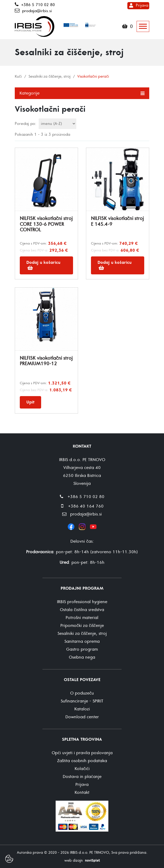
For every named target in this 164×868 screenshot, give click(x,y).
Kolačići (82, 769)
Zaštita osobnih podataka (82, 761)
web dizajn (74, 860)
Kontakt (82, 792)
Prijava (142, 5)
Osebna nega (82, 657)
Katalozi (82, 709)
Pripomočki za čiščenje (82, 626)
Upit (30, 402)
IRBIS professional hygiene (82, 602)
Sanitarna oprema (82, 641)
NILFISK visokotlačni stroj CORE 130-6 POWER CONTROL (46, 224)
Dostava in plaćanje (82, 777)
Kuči (18, 76)
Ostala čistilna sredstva (82, 610)
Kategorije (82, 93)
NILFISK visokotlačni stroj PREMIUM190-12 (46, 361)
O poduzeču (82, 693)
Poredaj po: (26, 124)
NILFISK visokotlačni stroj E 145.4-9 (117, 221)
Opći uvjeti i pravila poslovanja (82, 753)
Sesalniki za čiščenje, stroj (49, 76)
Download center (82, 717)
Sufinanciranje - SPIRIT (82, 701)
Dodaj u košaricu (43, 265)
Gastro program (82, 649)
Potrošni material (82, 618)
